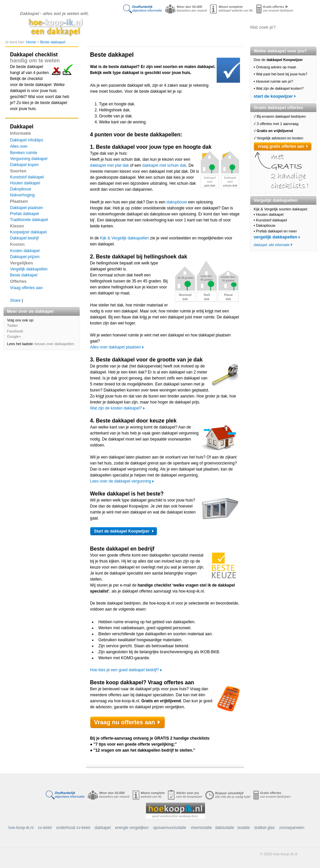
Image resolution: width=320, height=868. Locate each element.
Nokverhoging (22, 195)
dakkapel (103, 828)
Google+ (14, 336)
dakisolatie (224, 828)
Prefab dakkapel (24, 214)
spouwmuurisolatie (169, 828)
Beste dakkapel (52, 42)
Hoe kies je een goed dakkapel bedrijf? (124, 670)
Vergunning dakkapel (29, 159)
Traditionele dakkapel (29, 220)
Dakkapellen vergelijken (192, 27)
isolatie (243, 828)
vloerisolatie (201, 828)
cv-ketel (45, 828)
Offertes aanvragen (225, 27)
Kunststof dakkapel (27, 177)
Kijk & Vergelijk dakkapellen (124, 238)
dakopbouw (177, 202)
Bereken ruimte (23, 153)
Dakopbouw (20, 189)
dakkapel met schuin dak (164, 165)
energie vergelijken (132, 828)
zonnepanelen (292, 828)
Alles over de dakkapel (158, 27)
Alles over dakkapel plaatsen (115, 347)
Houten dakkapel (25, 183)
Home (32, 42)
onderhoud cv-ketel (73, 828)
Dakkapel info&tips (26, 140)
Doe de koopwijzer (125, 27)
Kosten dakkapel (25, 251)
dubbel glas (264, 828)
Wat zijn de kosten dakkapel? (116, 408)
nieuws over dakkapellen (54, 344)
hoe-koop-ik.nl (21, 828)
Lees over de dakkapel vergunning (120, 481)
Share (15, 300)
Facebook (15, 331)
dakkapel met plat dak (109, 165)
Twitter (12, 325)
